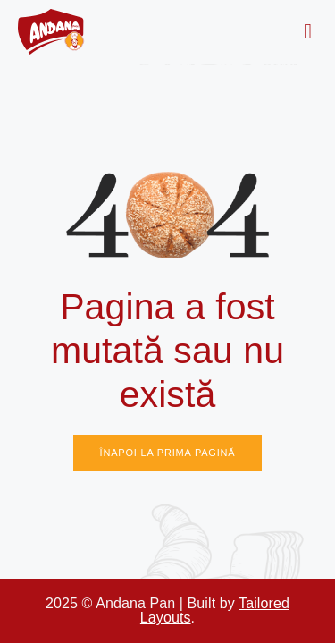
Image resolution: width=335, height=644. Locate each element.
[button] (308, 31)
